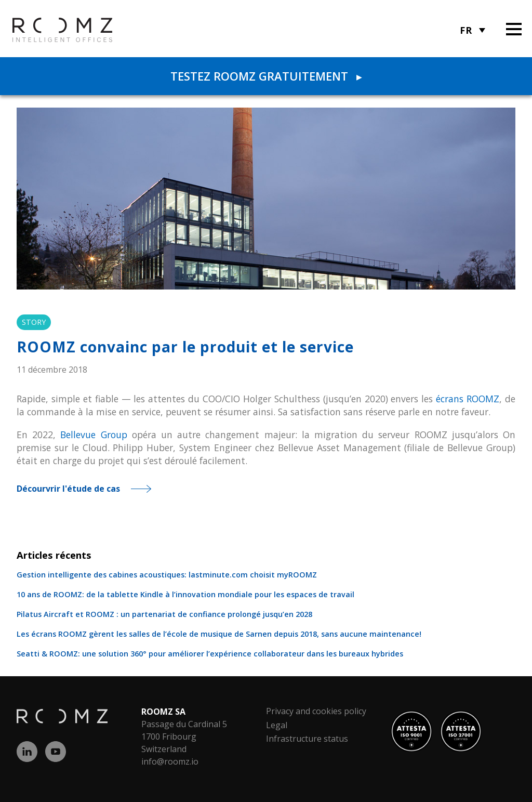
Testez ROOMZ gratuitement (266, 76)
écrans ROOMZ (468, 399)
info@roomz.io (170, 761)
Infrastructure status (307, 739)
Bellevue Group (94, 435)
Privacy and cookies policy (316, 711)
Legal (277, 725)
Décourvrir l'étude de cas (68, 489)
